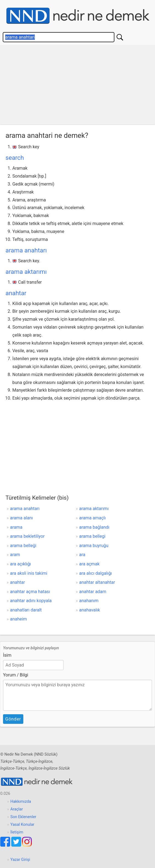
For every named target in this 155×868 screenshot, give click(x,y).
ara (82, 555)
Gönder (13, 719)
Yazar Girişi (20, 860)
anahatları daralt (26, 610)
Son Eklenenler (23, 817)
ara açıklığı (21, 564)
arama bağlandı (94, 527)
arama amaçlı (93, 518)
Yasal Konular (22, 825)
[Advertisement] (77, 86)
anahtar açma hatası (30, 592)
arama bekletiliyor (27, 536)
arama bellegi (92, 536)
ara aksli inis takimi (29, 573)
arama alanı (22, 518)
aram (15, 555)
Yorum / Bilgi (16, 675)
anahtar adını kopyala (31, 601)
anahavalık (90, 610)
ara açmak (89, 564)
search (15, 158)
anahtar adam (93, 592)
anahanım (89, 601)
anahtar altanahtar (97, 582)
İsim (7, 655)
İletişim (17, 832)
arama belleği (23, 546)
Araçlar (17, 809)
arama (16, 527)
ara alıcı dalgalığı (96, 573)
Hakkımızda (21, 802)
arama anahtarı (26, 250)
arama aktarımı (26, 272)
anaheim (19, 619)
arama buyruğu (94, 546)
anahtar (16, 293)
